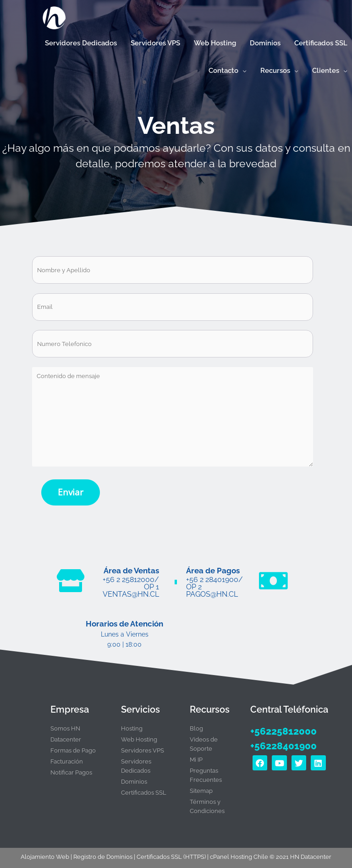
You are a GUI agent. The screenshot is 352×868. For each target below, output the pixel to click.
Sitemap (201, 787)
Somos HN (65, 725)
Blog (196, 725)
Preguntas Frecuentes (206, 772)
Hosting (132, 725)
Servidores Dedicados (136, 762)
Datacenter (66, 736)
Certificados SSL (144, 789)
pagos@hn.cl (212, 591)
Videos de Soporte (204, 740)
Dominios (134, 778)
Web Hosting (139, 736)
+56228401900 (282, 742)
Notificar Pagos (71, 769)
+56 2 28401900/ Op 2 (214, 580)
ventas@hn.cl (131, 591)
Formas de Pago (73, 747)
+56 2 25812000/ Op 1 (131, 580)
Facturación (67, 758)
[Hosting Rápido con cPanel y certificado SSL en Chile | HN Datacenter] (51, 19)
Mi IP (196, 756)
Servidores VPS (143, 747)
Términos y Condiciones (207, 803)
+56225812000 (281, 727)
